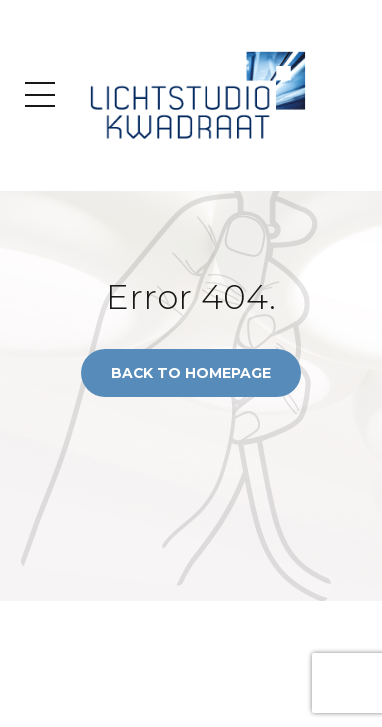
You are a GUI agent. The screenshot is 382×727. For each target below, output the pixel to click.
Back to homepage (191, 373)
